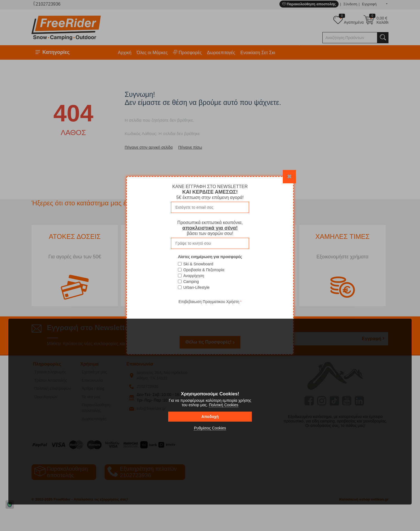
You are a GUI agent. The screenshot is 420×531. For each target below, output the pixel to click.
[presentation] (210, 316)
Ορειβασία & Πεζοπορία (204, 270)
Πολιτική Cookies (224, 405)
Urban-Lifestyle (196, 287)
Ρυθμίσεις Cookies (210, 428)
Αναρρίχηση (194, 276)
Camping (191, 282)
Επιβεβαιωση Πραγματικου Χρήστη (209, 302)
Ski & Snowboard (198, 264)
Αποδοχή (210, 417)
